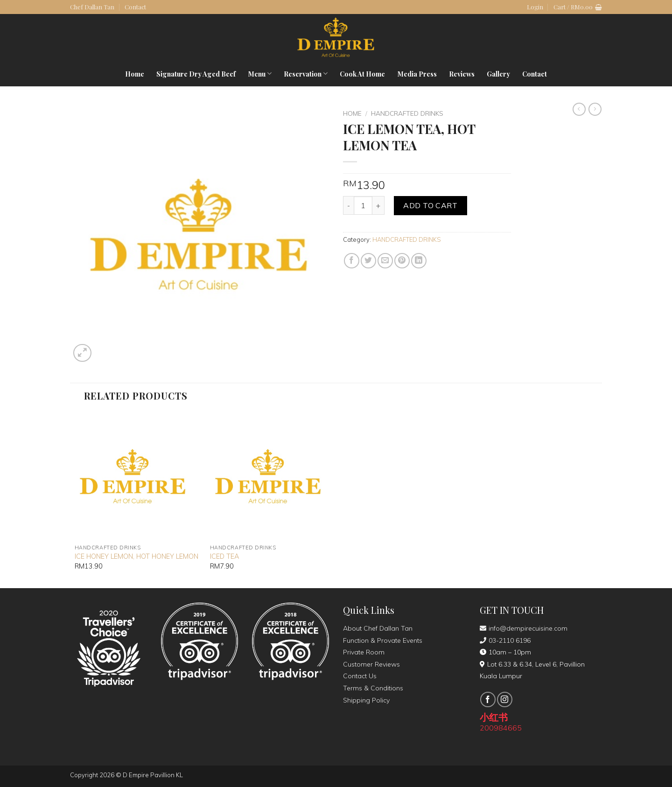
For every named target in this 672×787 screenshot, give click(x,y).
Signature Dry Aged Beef (196, 74)
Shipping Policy (366, 700)
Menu (260, 74)
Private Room (364, 652)
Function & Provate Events (383, 640)
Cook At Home (362, 74)
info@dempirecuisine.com (524, 628)
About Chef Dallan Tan (378, 628)
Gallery (498, 74)
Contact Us (360, 676)
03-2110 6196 (505, 640)
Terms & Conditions (373, 688)
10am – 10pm (505, 652)
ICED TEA (224, 556)
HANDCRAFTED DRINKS (407, 113)
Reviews (462, 74)
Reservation (306, 74)
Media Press (417, 74)
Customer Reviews (371, 664)
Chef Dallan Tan (92, 7)
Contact (135, 7)
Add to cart (430, 205)
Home (135, 74)
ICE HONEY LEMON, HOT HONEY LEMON (136, 556)
